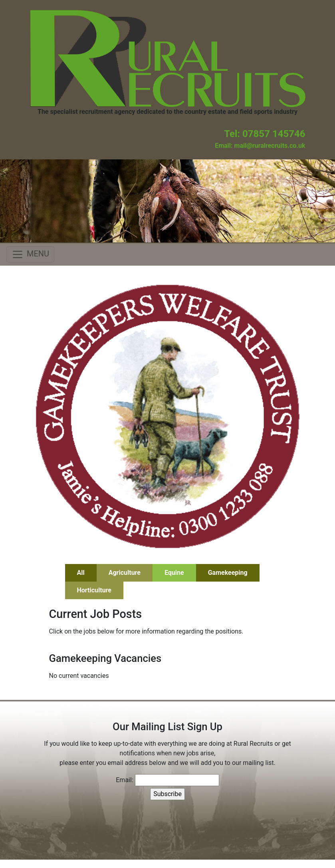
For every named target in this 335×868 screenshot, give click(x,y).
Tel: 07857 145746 (265, 134)
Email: (124, 780)
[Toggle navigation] (30, 254)
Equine (174, 573)
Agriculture (125, 573)
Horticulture (94, 590)
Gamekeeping (228, 573)
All (81, 573)
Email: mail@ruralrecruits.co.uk (260, 146)
